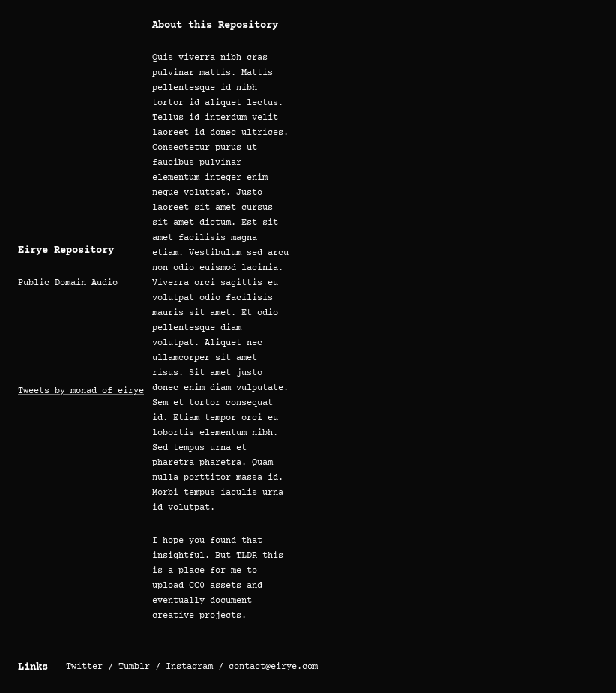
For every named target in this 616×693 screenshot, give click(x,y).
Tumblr (134, 667)
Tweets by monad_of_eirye (81, 391)
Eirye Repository (66, 250)
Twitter (84, 667)
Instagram (189, 667)
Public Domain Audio (68, 283)
